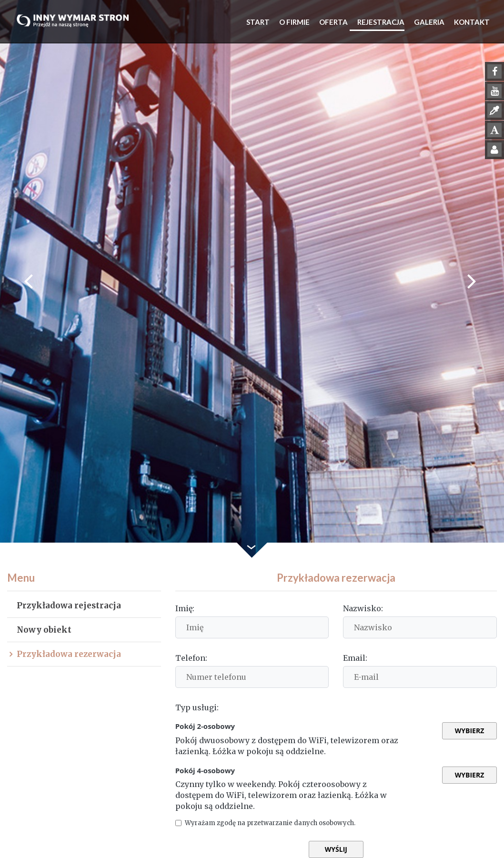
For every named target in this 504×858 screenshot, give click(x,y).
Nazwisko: (363, 608)
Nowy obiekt (44, 630)
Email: (355, 658)
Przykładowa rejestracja (69, 606)
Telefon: (191, 658)
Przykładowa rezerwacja (69, 654)
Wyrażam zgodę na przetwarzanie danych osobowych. (291, 823)
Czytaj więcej (377, 823)
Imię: (185, 608)
